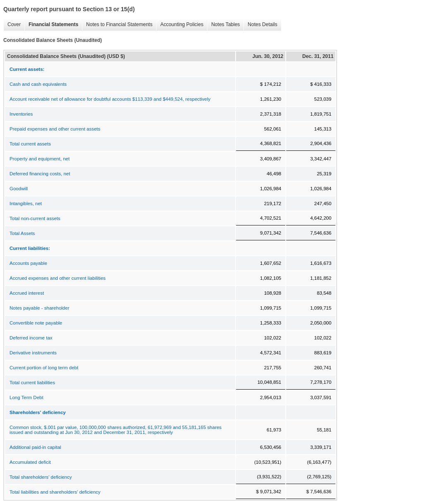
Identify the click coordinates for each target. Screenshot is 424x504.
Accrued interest (27, 293)
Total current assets (30, 144)
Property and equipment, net (40, 159)
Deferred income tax (31, 338)
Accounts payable (28, 263)
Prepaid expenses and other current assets (55, 129)
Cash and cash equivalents (38, 84)
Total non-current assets (35, 218)
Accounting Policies (180, 25)
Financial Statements (51, 25)
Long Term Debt (26, 397)
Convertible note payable (36, 323)
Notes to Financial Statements (117, 25)
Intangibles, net (26, 204)
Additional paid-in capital (35, 447)
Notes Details (260, 25)
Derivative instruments (33, 353)
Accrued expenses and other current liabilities (58, 278)
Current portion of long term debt (44, 368)
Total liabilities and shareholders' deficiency (55, 492)
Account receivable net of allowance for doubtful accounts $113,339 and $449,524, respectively (110, 99)
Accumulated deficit (30, 462)
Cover (12, 25)
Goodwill (19, 189)
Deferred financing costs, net (40, 174)
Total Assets (22, 233)
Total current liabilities (32, 383)
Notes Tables (223, 25)
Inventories (21, 114)
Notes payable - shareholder (39, 308)
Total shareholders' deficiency (41, 477)
